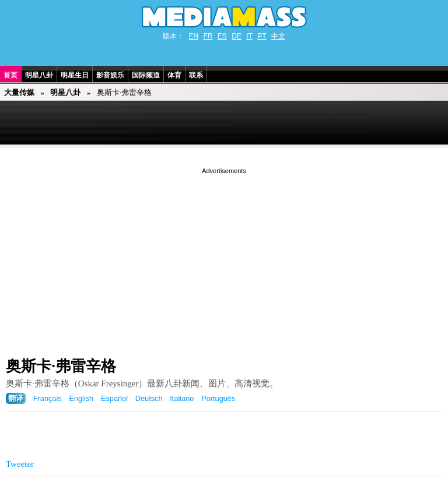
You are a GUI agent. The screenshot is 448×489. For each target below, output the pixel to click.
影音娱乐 (110, 75)
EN (193, 36)
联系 (196, 75)
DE (237, 36)
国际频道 (146, 75)
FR (208, 36)
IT (249, 36)
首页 (10, 75)
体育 (174, 75)
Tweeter (20, 464)
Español (114, 398)
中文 (278, 36)
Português (218, 398)
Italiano (182, 398)
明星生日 (75, 75)
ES (222, 36)
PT (262, 36)
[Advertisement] (224, 258)
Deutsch (149, 398)
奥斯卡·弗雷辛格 (61, 366)
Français (48, 398)
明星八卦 (39, 75)
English (81, 398)
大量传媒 (19, 92)
